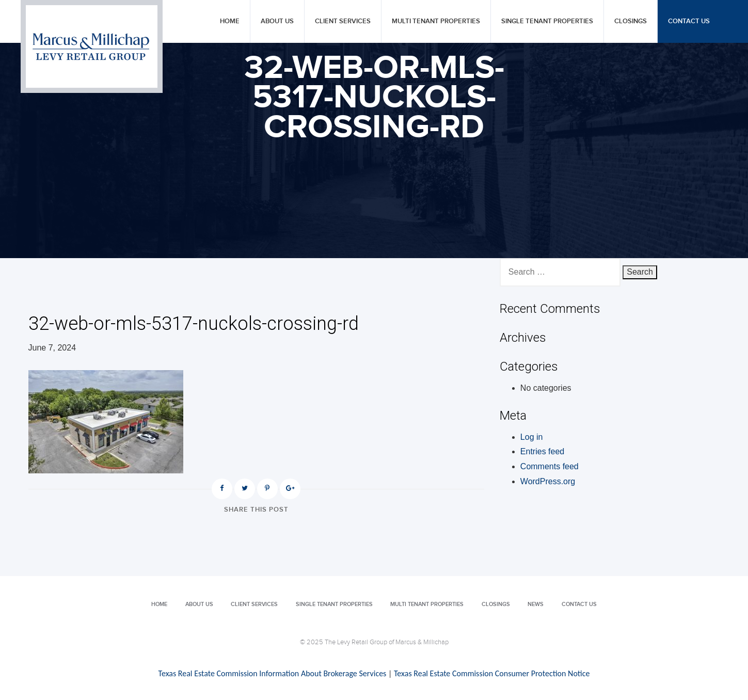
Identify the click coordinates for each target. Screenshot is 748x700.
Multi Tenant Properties (436, 21)
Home (230, 21)
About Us (277, 21)
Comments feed (550, 466)
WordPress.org (548, 481)
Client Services (343, 21)
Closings (631, 21)
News (536, 604)
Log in (532, 437)
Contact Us (689, 21)
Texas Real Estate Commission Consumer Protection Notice (492, 673)
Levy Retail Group (92, 46)
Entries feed (542, 451)
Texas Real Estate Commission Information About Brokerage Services (273, 673)
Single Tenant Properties (547, 21)
